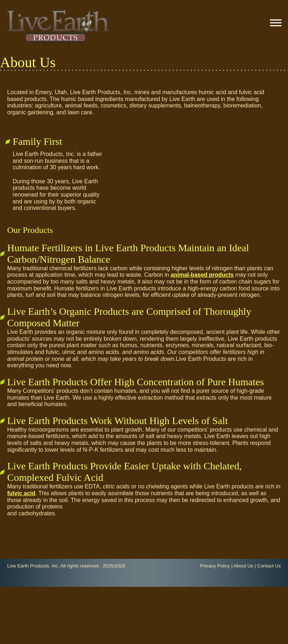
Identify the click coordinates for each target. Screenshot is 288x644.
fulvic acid (21, 493)
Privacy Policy (215, 566)
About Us (243, 566)
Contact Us (269, 566)
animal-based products (202, 275)
